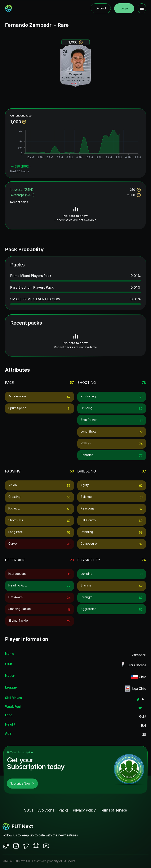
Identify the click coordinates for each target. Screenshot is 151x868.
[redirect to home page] (9, 8)
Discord (101, 8)
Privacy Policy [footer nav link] (84, 810)
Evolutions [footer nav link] (46, 810)
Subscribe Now (22, 783)
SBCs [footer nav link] (29, 810)
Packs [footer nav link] (63, 810)
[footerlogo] (75, 826)
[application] (75, 145)
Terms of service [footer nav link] (113, 810)
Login (124, 8)
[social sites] (6, 846)
